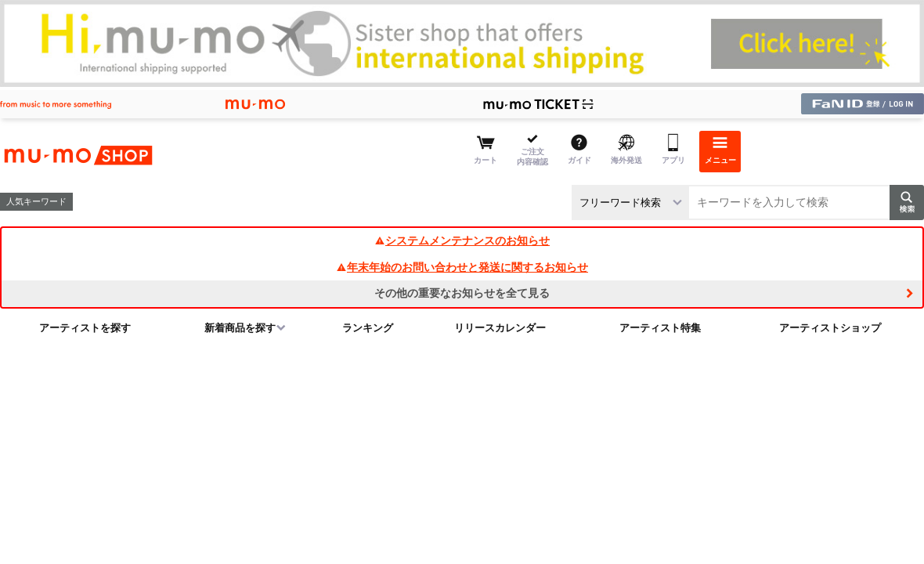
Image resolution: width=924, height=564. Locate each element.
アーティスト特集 (660, 328)
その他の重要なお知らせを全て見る (462, 293)
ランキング (368, 328)
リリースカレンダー (500, 328)
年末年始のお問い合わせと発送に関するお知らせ (462, 267)
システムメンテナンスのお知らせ (462, 240)
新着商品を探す (240, 328)
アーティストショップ (830, 328)
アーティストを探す (85, 328)
